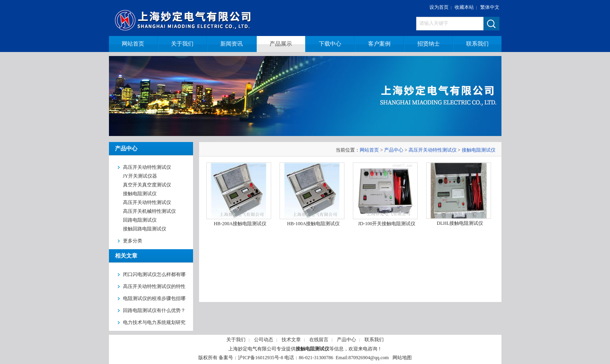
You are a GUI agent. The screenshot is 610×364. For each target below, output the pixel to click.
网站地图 (402, 358)
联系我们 (374, 340)
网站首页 (369, 150)
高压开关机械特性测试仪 (149, 211)
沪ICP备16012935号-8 (261, 358)
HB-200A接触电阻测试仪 (240, 224)
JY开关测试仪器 (140, 176)
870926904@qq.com (369, 358)
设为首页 (439, 7)
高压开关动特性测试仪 (147, 202)
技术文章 (291, 340)
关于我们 (236, 340)
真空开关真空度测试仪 (147, 185)
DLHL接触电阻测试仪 (460, 223)
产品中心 (394, 150)
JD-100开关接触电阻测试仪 (387, 224)
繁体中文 (490, 7)
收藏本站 (464, 7)
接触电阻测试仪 (140, 194)
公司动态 (264, 340)
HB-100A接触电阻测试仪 (313, 224)
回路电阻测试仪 (140, 220)
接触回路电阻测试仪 (145, 229)
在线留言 (319, 340)
